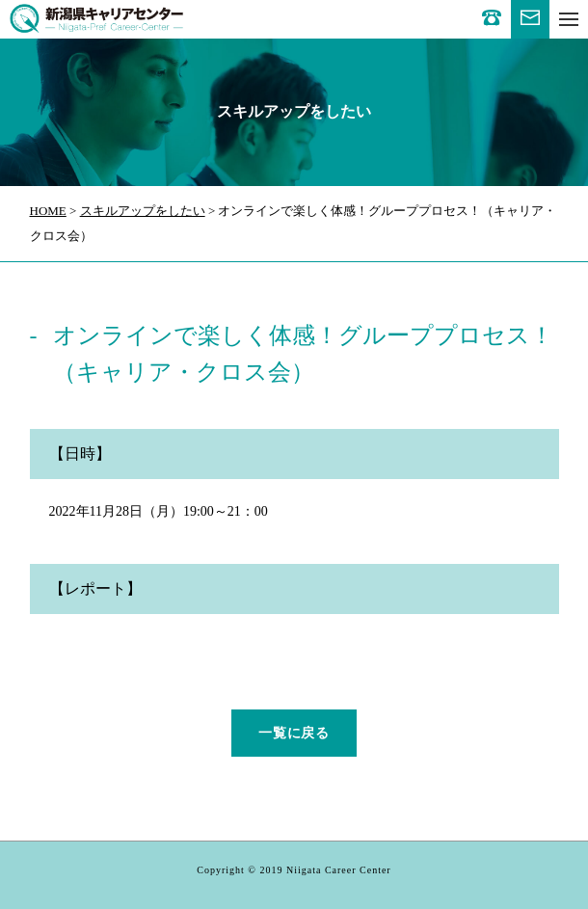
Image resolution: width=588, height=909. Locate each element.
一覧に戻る (294, 733)
